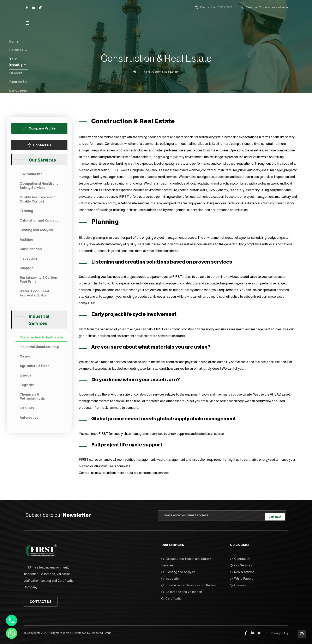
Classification (31, 251)
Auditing (26, 241)
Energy (25, 377)
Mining (25, 358)
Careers (238, 584)
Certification (172, 597)
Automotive (29, 419)
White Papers (242, 577)
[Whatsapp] (12, 633)
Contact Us (240, 557)
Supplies (27, 270)
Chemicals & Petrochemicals (32, 398)
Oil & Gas (27, 410)
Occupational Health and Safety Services (39, 187)
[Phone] (12, 620)
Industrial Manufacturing (39, 348)
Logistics (27, 387)
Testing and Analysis (36, 232)
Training (26, 213)
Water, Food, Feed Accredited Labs (34, 295)
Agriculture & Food (35, 368)
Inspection (28, 260)
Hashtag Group (102, 632)
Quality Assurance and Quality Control (38, 201)
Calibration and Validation (40, 222)
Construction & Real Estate (41, 339)
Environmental (31, 176)
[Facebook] (27, 7)
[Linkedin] (34, 7)
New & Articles (242, 571)
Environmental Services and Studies (189, 584)
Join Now (275, 516)
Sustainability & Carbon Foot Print (38, 281)
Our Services (241, 564)
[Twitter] (40, 7)
